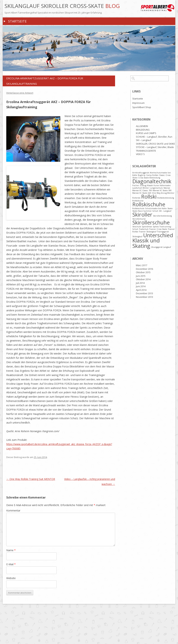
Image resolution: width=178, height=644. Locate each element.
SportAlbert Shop (142, 107)
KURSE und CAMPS (146, 133)
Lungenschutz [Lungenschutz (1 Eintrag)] (156, 188)
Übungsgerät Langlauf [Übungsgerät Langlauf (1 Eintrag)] (161, 247)
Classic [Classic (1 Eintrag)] (162, 175)
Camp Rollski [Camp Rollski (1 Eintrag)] (152, 175)
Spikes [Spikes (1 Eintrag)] (156, 227)
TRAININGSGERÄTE (146, 151)
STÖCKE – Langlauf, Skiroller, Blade (155, 147)
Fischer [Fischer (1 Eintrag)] (136, 185)
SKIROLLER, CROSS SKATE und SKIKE (155, 144)
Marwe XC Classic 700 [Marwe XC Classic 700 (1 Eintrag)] (142, 190)
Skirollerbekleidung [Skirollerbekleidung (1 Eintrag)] (162, 216)
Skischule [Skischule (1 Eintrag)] (137, 227)
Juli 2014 (140, 283)
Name (11, 550)
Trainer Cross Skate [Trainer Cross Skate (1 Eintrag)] (158, 229)
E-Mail (11, 564)
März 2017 (142, 265)
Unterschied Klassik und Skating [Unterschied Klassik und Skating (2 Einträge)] (153, 241)
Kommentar (13, 510)
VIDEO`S (140, 154)
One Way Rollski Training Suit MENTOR (31, 479)
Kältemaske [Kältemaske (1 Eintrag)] (165, 185)
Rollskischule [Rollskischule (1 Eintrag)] (138, 208)
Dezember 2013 (144, 293)
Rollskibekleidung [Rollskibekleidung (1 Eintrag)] (166, 198)
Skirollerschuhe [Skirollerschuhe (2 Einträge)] (151, 222)
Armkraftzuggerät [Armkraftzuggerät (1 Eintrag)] (141, 173)
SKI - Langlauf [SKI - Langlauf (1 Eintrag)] (165, 211)
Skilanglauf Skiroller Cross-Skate (55, 6)
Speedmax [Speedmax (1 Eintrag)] (147, 227)
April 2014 (141, 290)
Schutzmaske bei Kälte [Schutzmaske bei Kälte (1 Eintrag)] (156, 208)
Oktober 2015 (143, 272)
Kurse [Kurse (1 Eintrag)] (156, 185)
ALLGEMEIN (142, 126)
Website (11, 578)
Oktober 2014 (143, 279)
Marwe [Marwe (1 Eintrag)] (167, 188)
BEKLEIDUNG (143, 130)
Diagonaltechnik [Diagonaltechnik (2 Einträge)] (152, 181)
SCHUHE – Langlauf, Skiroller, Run (154, 137)
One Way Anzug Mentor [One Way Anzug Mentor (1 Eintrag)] (163, 193)
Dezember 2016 (144, 269)
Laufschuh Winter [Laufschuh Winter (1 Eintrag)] (141, 188)
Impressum (138, 103)
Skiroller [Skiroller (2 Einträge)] (142, 215)
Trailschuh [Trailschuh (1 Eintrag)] (144, 229)
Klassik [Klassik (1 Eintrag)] (150, 185)
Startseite (17, 21)
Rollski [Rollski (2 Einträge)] (149, 197)
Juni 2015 (141, 276)
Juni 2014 (141, 286)
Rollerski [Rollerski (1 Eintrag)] (136, 198)
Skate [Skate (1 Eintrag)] (170, 208)
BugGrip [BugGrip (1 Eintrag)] (142, 175)
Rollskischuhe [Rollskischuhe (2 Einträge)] (149, 204)
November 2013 (144, 297)
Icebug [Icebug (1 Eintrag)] (143, 185)
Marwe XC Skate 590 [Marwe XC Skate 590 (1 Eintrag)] (162, 190)
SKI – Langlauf (144, 140)
